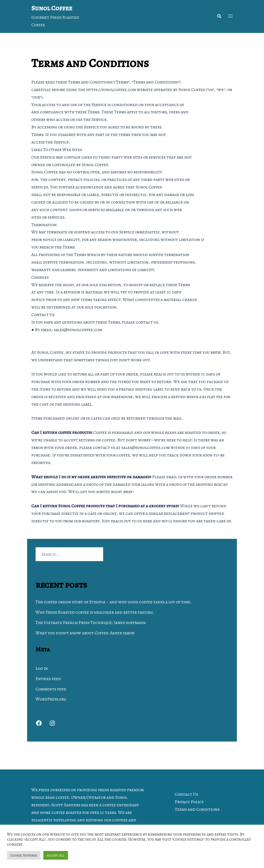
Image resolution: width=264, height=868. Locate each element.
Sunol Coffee (52, 8)
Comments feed (51, 689)
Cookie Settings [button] (24, 855)
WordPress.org (51, 699)
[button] (219, 16)
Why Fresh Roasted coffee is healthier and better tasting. (95, 612)
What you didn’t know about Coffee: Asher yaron (85, 633)
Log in (42, 668)
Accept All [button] (56, 855)
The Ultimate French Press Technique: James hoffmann (91, 623)
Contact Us (186, 794)
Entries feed (48, 679)
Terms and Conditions (197, 809)
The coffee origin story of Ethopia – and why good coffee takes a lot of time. (114, 602)
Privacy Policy (189, 802)
